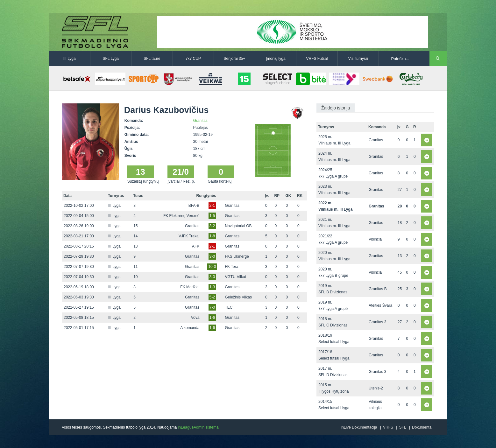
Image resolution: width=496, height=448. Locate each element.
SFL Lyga (111, 59)
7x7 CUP (193, 59)
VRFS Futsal (317, 59)
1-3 (212, 287)
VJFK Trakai (189, 236)
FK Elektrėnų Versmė (181, 216)
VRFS (388, 427)
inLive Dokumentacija (359, 427)
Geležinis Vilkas (238, 297)
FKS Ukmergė (237, 256)
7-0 (212, 307)
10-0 (212, 267)
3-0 (212, 256)
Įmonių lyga (276, 59)
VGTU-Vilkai (236, 277)
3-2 (212, 226)
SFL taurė (152, 59)
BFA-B (194, 206)
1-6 (212, 318)
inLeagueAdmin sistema (198, 427)
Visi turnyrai (358, 59)
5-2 (212, 297)
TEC (229, 307)
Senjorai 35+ (235, 59)
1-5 (212, 216)
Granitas (200, 121)
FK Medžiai (190, 287)
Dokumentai (422, 427)
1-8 (212, 236)
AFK (196, 246)
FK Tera (232, 267)
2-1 (212, 206)
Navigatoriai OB (238, 226)
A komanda (190, 328)
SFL (402, 427)
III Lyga (70, 59)
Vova (195, 318)
